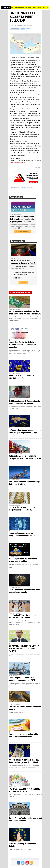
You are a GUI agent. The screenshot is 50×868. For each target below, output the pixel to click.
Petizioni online (16, 197)
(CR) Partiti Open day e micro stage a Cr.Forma (21, 8)
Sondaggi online (17, 241)
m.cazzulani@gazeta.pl (17, 163)
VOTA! (23, 282)
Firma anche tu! (22, 232)
